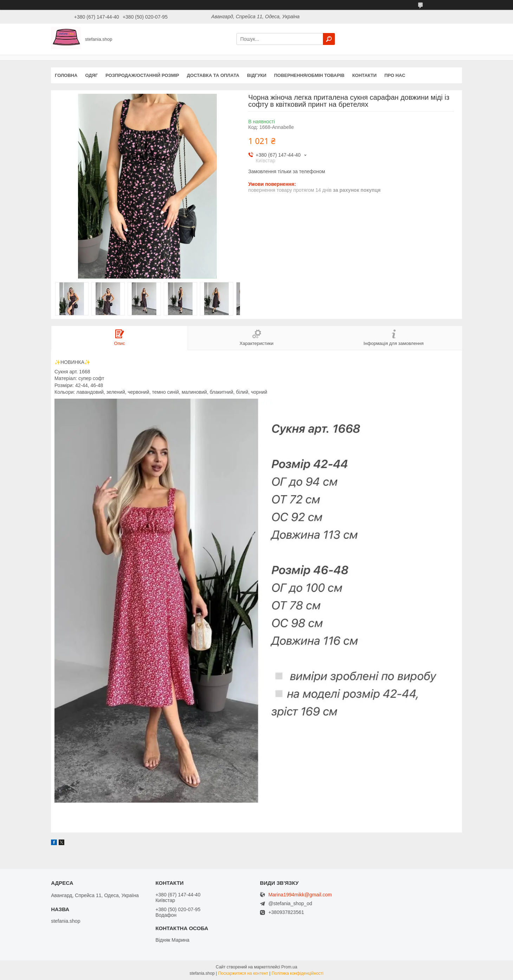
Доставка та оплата (213, 75)
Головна (66, 75)
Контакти (364, 75)
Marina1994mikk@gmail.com (300, 895)
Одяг (91, 75)
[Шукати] (329, 39)
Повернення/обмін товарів (309, 75)
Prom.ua (289, 967)
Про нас (395, 75)
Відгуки (257, 75)
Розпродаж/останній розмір (142, 75)
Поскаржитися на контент (243, 973)
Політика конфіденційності (298, 973)
